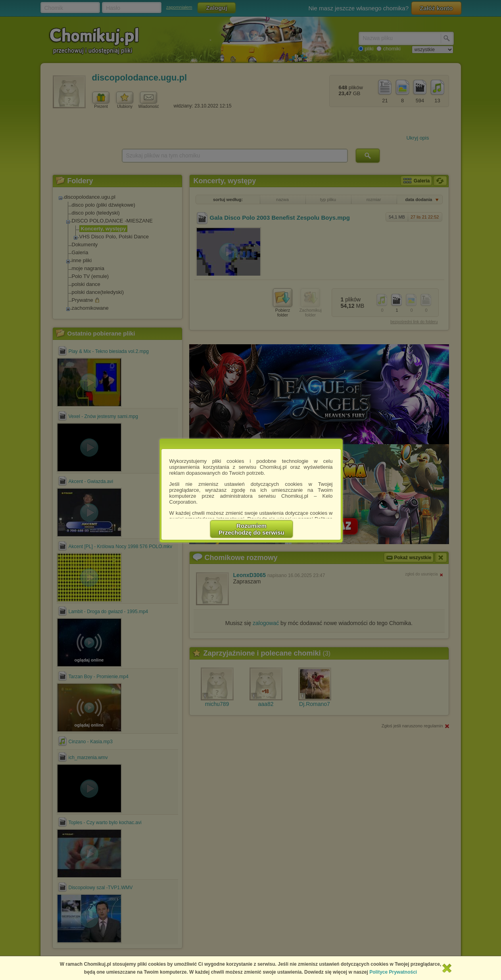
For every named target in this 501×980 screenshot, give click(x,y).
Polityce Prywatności (393, 972)
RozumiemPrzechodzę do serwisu (251, 529)
